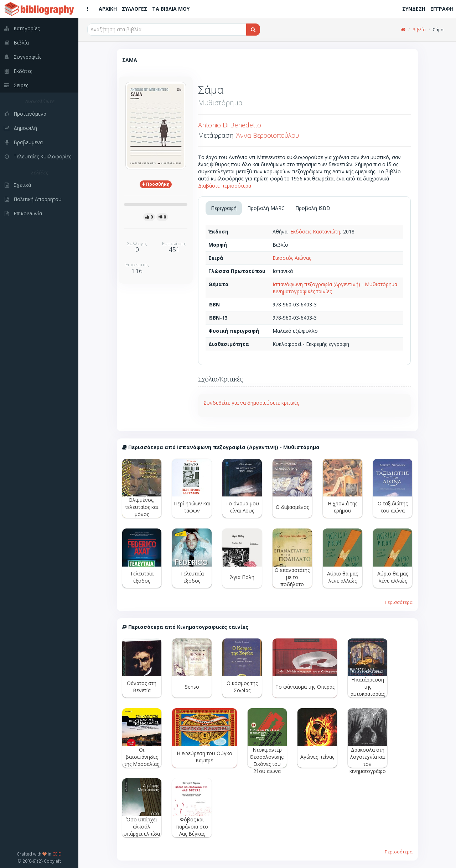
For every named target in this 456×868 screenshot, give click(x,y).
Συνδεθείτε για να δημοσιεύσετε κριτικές (251, 403)
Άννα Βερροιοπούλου (268, 135)
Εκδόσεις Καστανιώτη (315, 232)
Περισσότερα (399, 602)
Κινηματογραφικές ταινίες (302, 291)
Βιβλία (419, 30)
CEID (57, 854)
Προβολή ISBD (313, 208)
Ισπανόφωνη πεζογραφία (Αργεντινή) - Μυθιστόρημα (335, 284)
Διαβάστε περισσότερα (225, 186)
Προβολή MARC (266, 208)
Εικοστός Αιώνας (292, 258)
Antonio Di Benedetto (230, 125)
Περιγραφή (224, 208)
